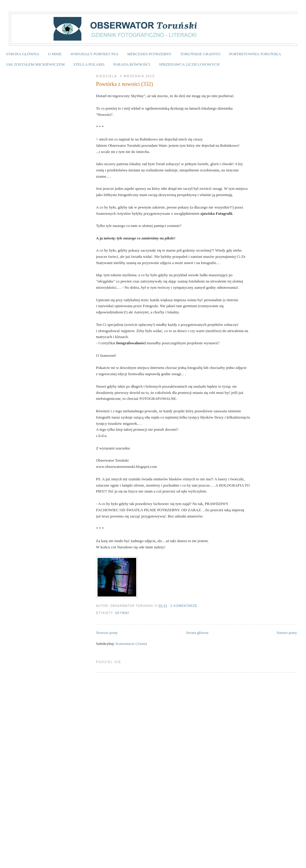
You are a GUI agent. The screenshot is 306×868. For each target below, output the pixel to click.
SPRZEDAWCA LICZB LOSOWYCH (189, 64)
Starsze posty (287, 633)
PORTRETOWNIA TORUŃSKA (255, 54)
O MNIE (55, 54)
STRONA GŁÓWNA (23, 54)
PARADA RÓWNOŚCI (132, 64)
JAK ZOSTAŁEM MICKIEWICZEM (35, 64)
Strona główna (197, 633)
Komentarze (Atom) (131, 644)
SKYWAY (122, 613)
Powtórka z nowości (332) (124, 84)
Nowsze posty (107, 633)
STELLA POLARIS (89, 64)
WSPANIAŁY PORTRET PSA (94, 54)
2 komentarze (184, 606)
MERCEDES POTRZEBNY (149, 54)
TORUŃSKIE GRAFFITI (200, 54)
